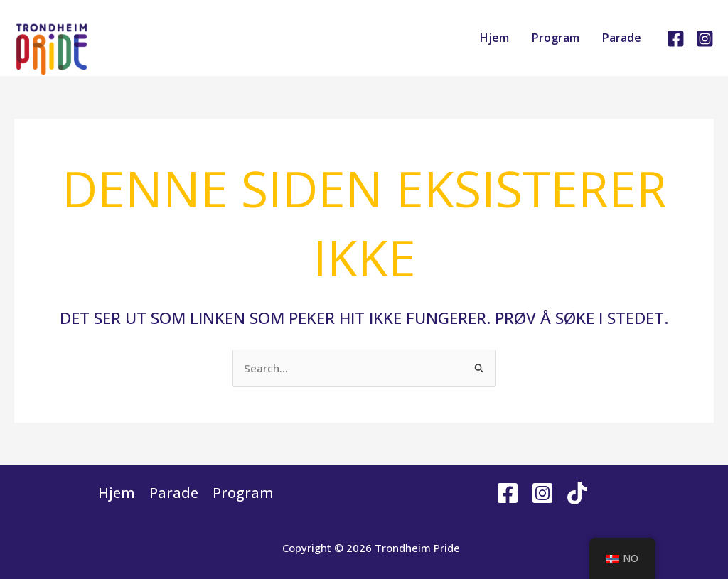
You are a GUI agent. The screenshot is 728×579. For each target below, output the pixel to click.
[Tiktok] (577, 493)
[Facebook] (676, 39)
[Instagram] (705, 39)
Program (556, 38)
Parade (622, 38)
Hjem (494, 38)
